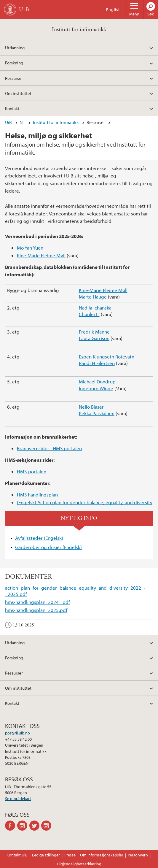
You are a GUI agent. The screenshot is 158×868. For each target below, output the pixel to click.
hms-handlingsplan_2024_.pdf (37, 602)
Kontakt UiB (17, 855)
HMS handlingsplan (37, 495)
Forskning (14, 63)
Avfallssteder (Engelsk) (39, 538)
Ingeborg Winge (96, 388)
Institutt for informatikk (79, 30)
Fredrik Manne (94, 332)
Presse (70, 855)
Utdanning (15, 47)
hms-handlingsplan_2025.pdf (36, 610)
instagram (23, 826)
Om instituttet (18, 93)
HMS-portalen (32, 471)
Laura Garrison (94, 338)
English (114, 9)
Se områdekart (18, 799)
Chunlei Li (89, 314)
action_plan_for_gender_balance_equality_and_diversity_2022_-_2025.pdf (75, 591)
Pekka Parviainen (97, 413)
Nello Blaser (91, 407)
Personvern (138, 855)
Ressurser (14, 78)
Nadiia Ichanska (95, 308)
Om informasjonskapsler (102, 855)
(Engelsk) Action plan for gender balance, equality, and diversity (85, 502)
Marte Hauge (93, 297)
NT (22, 122)
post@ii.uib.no (17, 733)
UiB (8, 122)
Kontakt (12, 108)
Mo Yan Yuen (30, 248)
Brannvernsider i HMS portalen (49, 448)
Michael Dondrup (97, 381)
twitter (35, 826)
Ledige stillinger (46, 855)
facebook (11, 826)
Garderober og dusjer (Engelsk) (48, 547)
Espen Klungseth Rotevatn (107, 357)
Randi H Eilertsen (97, 363)
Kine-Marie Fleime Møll (41, 255)
